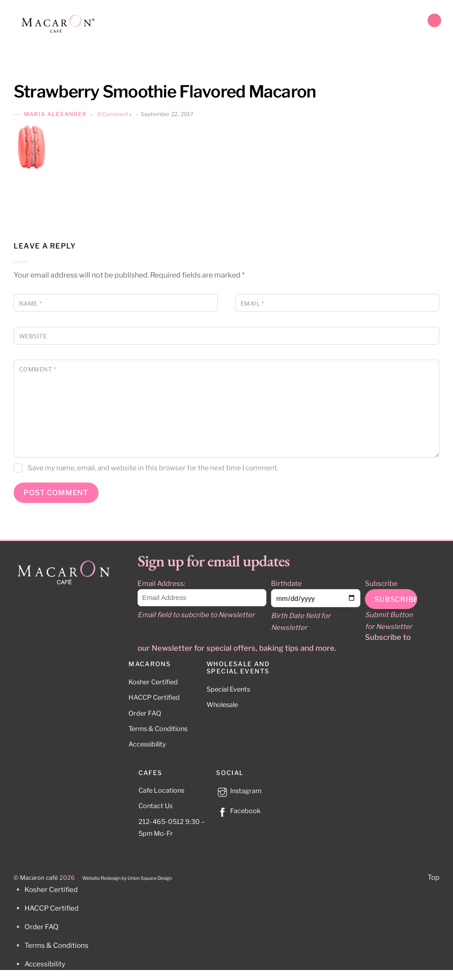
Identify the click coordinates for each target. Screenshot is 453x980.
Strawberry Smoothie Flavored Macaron (165, 91)
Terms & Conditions (158, 729)
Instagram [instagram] (239, 791)
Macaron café (39, 878)
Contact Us (155, 806)
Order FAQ (145, 713)
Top (433, 877)
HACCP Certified (154, 697)
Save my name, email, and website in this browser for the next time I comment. (153, 468)
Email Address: (161, 583)
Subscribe (381, 583)
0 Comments (115, 114)
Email (253, 304)
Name (30, 304)
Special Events (228, 689)
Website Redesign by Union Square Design (127, 878)
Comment (38, 369)
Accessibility (147, 744)
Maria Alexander (55, 115)
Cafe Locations (161, 790)
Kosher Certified (153, 682)
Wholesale (222, 705)
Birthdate (286, 583)
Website (33, 336)
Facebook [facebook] (238, 811)
